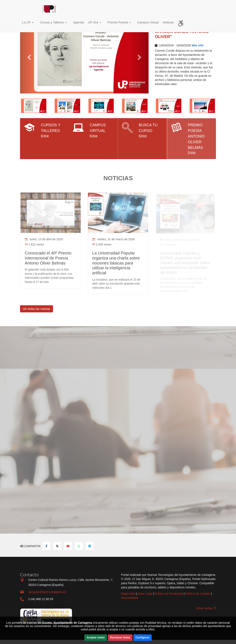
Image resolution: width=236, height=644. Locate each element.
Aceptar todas (96, 637)
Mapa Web (128, 594)
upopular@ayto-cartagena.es (47, 592)
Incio (29, 10)
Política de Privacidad (169, 594)
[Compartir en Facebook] (46, 546)
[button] (29, 23)
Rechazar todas (120, 637)
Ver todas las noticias (37, 309)
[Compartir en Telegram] (90, 546)
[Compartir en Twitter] (57, 546)
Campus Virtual (148, 22)
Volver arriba (206, 608)
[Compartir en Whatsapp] (79, 546)
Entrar (45, 136)
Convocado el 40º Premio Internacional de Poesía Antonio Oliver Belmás (48, 258)
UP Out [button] (95, 22)
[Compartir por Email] (68, 546)
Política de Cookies (198, 594)
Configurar (143, 637)
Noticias (168, 22)
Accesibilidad (130, 598)
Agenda (78, 22)
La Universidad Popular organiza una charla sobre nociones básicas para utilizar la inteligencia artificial (116, 263)
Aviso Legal (145, 594)
